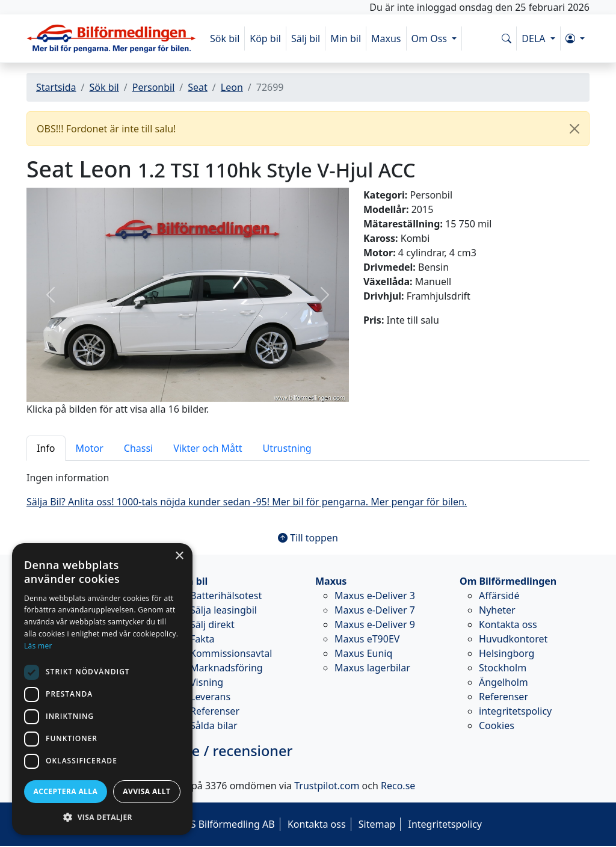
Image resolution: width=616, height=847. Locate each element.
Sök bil (225, 38)
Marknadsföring (226, 668)
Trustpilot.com (327, 786)
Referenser (215, 711)
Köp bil (265, 38)
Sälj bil (306, 38)
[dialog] (102, 689)
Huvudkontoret (513, 639)
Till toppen (308, 538)
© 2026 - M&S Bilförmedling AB (205, 824)
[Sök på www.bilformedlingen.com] (507, 38)
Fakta (202, 639)
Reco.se (398, 786)
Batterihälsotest (226, 596)
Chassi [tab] (138, 448)
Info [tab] (46, 448)
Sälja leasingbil (223, 610)
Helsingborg (507, 653)
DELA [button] (534, 38)
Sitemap (377, 824)
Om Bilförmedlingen (508, 581)
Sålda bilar (214, 725)
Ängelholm (504, 682)
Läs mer (38, 646)
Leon (232, 87)
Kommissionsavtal (231, 653)
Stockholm (503, 668)
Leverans (210, 697)
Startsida (56, 87)
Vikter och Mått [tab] (208, 448)
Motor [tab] (90, 448)
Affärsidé (499, 596)
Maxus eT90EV (367, 639)
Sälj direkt (212, 624)
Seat (198, 87)
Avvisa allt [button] (146, 791)
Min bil (346, 38)
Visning (207, 682)
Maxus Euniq (363, 653)
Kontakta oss (508, 624)
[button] (575, 38)
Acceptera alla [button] (66, 791)
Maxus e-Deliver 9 (375, 624)
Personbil (154, 87)
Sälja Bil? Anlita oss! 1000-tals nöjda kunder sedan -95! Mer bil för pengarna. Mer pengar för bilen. (247, 502)
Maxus (386, 38)
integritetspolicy (515, 711)
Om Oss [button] (431, 38)
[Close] (574, 129)
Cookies (497, 725)
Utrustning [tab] (287, 448)
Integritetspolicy (445, 824)
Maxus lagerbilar (372, 668)
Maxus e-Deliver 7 (375, 610)
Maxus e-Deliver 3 (375, 596)
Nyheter (497, 610)
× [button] (179, 556)
